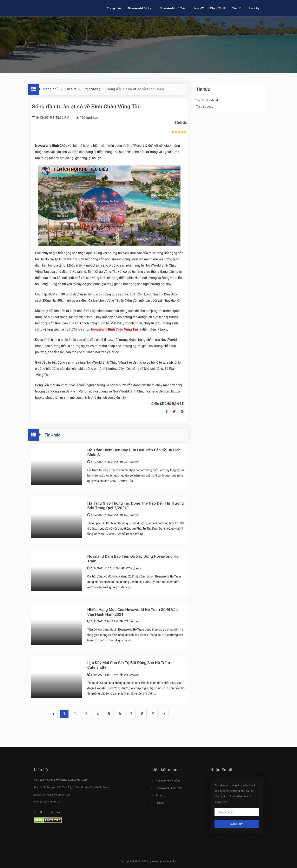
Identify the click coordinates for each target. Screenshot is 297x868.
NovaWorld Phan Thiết (210, 8)
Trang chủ (114, 8)
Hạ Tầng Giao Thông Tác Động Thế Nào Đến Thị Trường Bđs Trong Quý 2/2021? (135, 506)
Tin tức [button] (237, 8)
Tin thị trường (205, 107)
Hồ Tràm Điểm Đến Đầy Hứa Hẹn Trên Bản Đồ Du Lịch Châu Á (134, 452)
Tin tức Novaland (207, 100)
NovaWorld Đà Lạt (140, 8)
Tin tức (160, 795)
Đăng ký (237, 824)
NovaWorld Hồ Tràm (174, 8)
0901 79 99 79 (51, 802)
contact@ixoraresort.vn (56, 795)
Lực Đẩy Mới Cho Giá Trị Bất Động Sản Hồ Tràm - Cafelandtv (130, 665)
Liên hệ (160, 803)
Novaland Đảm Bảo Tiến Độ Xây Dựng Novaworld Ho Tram (133, 559)
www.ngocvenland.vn (165, 861)
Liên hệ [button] (254, 8)
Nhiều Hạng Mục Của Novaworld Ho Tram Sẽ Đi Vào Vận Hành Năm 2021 (132, 612)
